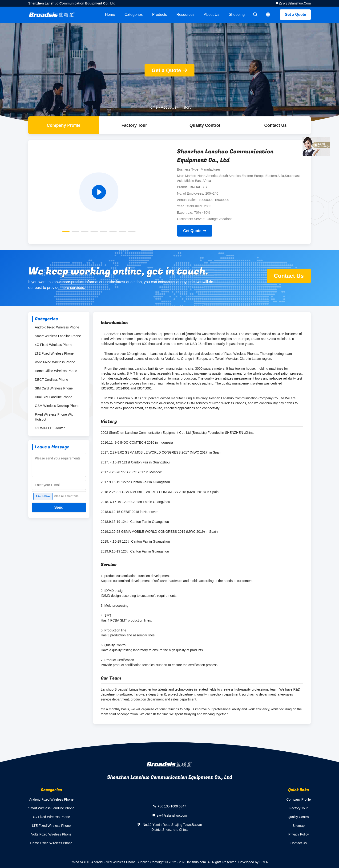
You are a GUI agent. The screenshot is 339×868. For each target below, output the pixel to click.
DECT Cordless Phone (51, 380)
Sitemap (299, 826)
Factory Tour (134, 125)
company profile (63, 125)
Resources (185, 14)
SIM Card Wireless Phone (54, 388)
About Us (212, 14)
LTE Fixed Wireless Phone (54, 353)
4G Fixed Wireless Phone (54, 345)
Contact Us (275, 125)
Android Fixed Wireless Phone (57, 327)
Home (110, 14)
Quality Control (205, 125)
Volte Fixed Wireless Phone (55, 362)
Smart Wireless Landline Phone (58, 336)
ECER (264, 862)
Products (159, 14)
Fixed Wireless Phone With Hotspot (55, 417)
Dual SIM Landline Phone (54, 397)
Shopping (237, 14)
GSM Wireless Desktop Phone (57, 406)
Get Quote (192, 231)
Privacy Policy (299, 834)
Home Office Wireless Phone (56, 371)
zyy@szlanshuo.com (295, 3)
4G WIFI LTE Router (50, 428)
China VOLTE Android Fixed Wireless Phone (103, 862)
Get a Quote (295, 14)
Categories (134, 14)
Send (59, 507)
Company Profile (299, 799)
